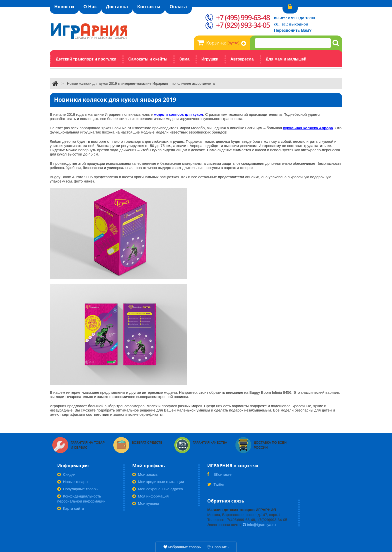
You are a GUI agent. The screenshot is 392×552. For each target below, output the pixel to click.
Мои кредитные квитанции (158, 482)
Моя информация (150, 496)
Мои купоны (145, 503)
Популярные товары (78, 489)
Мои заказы (145, 474)
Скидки (66, 474)
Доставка (117, 6)
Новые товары (73, 482)
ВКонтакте (219, 476)
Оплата (178, 6)
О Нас (90, 6)
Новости (64, 6)
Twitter (216, 486)
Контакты (149, 6)
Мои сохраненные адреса (158, 489)
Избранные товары (182, 547)
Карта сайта (71, 508)
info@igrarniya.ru (259, 525)
